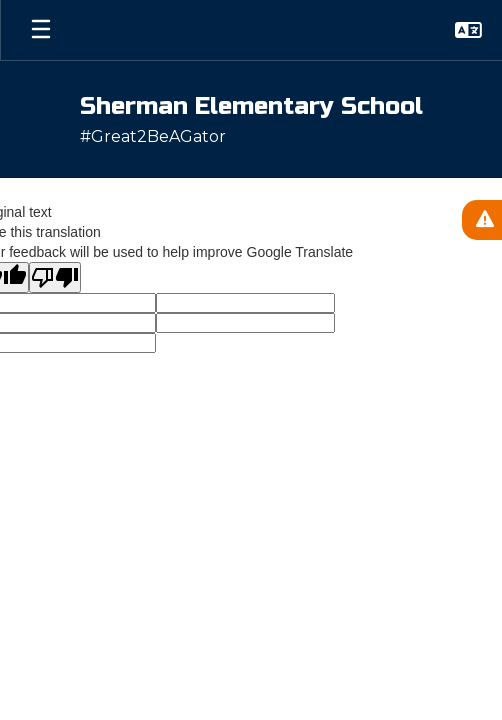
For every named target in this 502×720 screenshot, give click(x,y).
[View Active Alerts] (482, 220)
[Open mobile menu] (41, 30)
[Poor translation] (55, 277)
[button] (468, 30)
